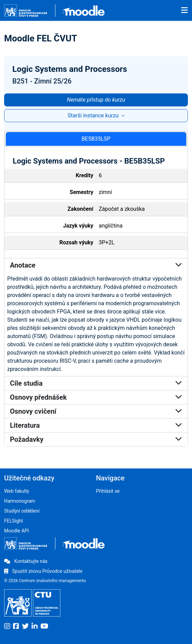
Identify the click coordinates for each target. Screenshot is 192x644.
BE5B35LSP (96, 139)
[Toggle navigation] (184, 11)
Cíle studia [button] (96, 383)
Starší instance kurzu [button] (94, 115)
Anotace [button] (96, 265)
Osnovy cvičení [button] (96, 411)
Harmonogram (20, 501)
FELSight (14, 521)
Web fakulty (17, 491)
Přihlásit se (108, 491)
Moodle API (16, 531)
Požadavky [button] (96, 439)
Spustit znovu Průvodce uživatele (43, 571)
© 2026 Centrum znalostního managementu (45, 581)
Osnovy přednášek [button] (96, 397)
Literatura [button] (96, 425)
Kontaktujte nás (26, 561)
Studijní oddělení (22, 511)
